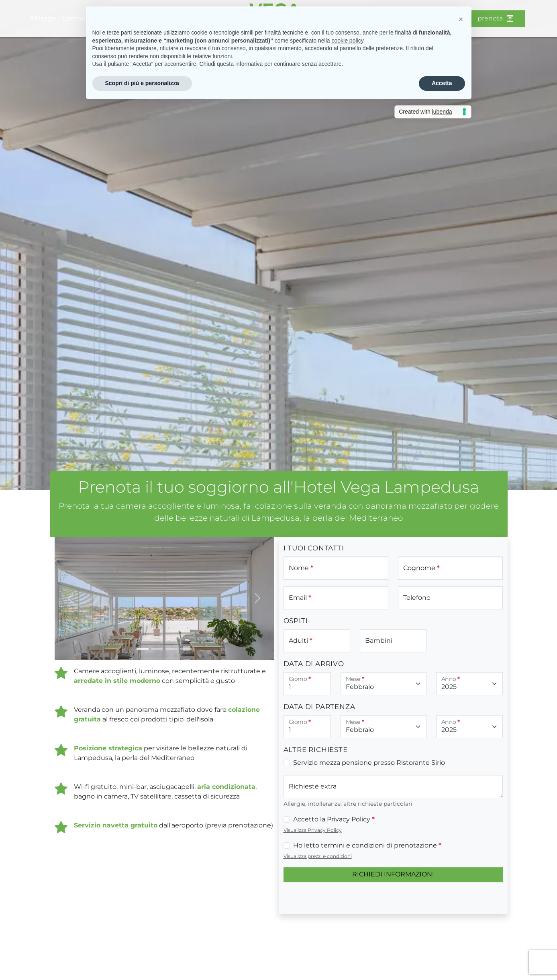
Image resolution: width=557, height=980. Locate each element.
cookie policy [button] (347, 41)
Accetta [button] (442, 83)
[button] (461, 19)
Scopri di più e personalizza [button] (142, 83)
